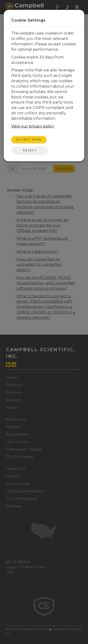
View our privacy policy (33, 126)
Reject (30, 150)
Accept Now (29, 140)
